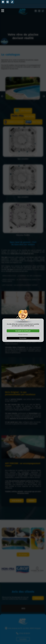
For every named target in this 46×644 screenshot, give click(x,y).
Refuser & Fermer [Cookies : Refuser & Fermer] (23, 326)
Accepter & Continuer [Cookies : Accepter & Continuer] (23, 323)
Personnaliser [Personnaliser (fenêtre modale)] (23, 330)
